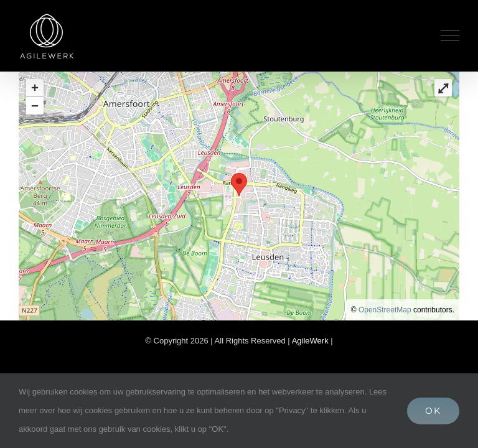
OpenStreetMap (385, 310)
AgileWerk (312, 341)
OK (433, 411)
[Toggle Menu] (450, 35)
